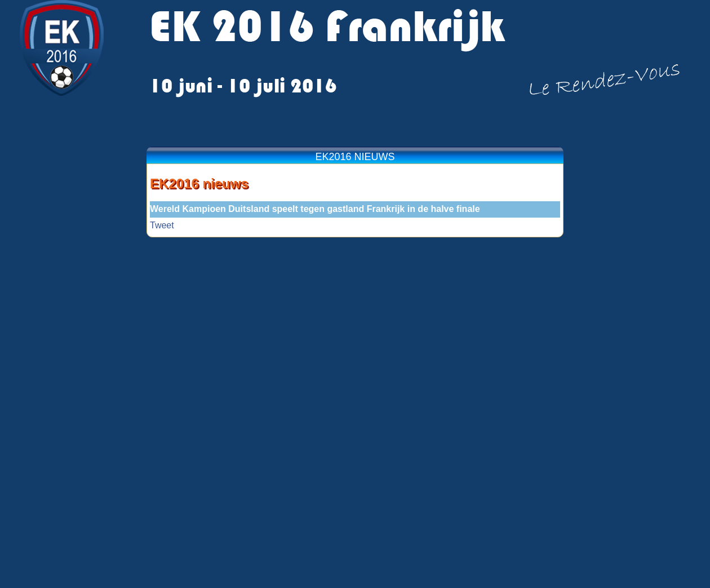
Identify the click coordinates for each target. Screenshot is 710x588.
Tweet (162, 225)
